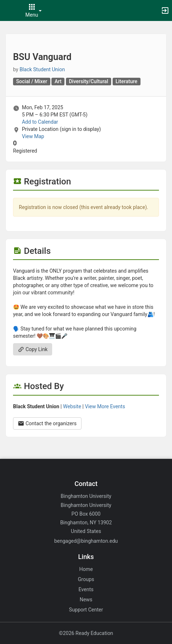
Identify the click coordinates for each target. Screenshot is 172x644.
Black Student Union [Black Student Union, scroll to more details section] (42, 69)
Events (86, 589)
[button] (9, 10)
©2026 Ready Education (86, 633)
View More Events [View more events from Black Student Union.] (105, 406)
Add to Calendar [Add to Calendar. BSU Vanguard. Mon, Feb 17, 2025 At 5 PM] (40, 122)
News (86, 600)
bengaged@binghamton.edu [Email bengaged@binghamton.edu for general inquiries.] (86, 541)
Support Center (86, 610)
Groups (86, 579)
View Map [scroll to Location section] (33, 136)
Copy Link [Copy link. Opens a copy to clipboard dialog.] (33, 349)
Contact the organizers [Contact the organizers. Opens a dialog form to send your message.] (47, 423)
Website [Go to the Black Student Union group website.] (72, 406)
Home (86, 569)
